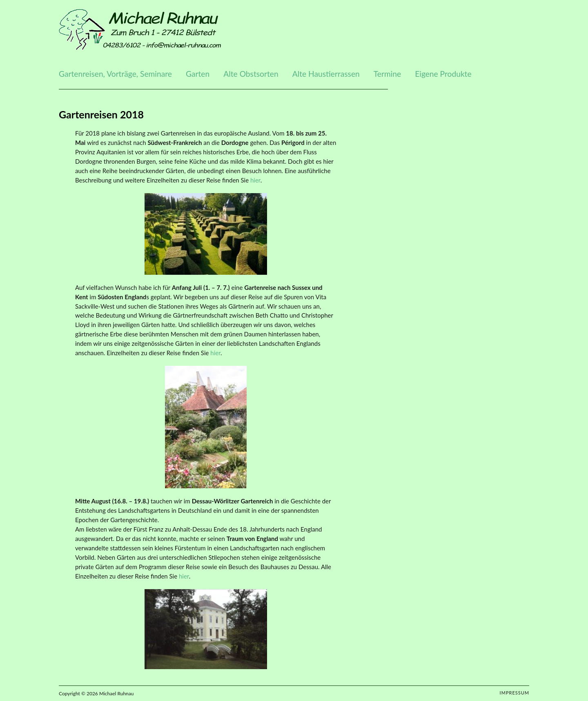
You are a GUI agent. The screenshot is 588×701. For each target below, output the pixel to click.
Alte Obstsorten (251, 74)
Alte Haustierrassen (326, 74)
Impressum (514, 693)
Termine (387, 74)
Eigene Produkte (443, 74)
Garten (198, 74)
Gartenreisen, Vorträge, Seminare (115, 74)
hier (255, 180)
